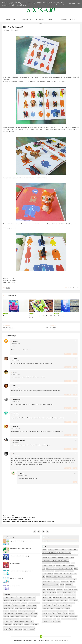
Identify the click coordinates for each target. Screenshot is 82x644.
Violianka (15, 427)
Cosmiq (58, 565)
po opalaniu (27, 624)
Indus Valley (45, 584)
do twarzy (12, 602)
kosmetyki (22, 605)
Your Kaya (49, 618)
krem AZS (6, 610)
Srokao (22, 474)
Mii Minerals (53, 592)
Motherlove (72, 594)
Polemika (50, 605)
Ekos (72, 570)
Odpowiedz (68, 354)
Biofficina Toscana (47, 562)
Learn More (72, 4)
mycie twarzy (33, 616)
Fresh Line (49, 576)
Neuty (66, 600)
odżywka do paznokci (25, 618)
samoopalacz (17, 626)
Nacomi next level (58, 597)
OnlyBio (76, 600)
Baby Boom (53, 557)
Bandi (72, 557)
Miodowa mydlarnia (67, 592)
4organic (50, 549)
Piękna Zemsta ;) (59, 316)
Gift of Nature (46, 578)
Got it (79, 4)
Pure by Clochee (61, 605)
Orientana (45, 602)
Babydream (61, 557)
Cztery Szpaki (71, 565)
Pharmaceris (58, 602)
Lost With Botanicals (70, 586)
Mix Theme (51, 640)
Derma (54, 568)
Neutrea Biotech (59, 600)
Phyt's (64, 602)
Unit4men (45, 616)
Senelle (68, 608)
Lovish (44, 589)
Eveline (56, 573)
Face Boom (62, 573)
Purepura (69, 605)
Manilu (66, 589)
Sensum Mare (46, 610)
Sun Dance (59, 610)
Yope (44, 618)
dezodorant (13, 600)
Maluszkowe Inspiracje (19, 440)
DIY (57, 19)
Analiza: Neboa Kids (15, 585)
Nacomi (50, 597)
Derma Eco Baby (69, 568)
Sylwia (15, 386)
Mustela (44, 597)
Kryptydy (6, 316)
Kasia (14, 454)
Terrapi (55, 613)
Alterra (58, 552)
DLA (44, 568)
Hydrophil (73, 581)
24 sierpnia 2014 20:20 (23, 476)
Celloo (73, 562)
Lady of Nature (69, 584)
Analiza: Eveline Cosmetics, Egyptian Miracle (21, 570)
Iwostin (62, 584)
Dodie (76, 568)
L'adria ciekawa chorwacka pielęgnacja (20, 555)
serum (24, 626)
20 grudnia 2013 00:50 (15, 429)
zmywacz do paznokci (29, 629)
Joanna (15, 372)
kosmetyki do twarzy (20, 608)
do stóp (6, 602)
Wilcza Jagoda (73, 616)
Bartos (54, 560)
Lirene (62, 586)
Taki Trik (64, 19)
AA (66, 549)
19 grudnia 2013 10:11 (15, 343)
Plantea (73, 602)
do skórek (33, 600)
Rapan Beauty (46, 608)
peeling (15, 624)
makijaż (35, 613)
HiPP (58, 581)
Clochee (44, 565)
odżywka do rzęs (8, 621)
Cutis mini (64, 565)
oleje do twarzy (30, 621)
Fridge (55, 576)
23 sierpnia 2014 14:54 (15, 456)
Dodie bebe (45, 570)
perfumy (21, 624)
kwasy (26, 613)
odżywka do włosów (19, 621)
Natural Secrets (50, 600)
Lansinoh (51, 586)
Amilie (69, 552)
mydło (5, 618)
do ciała (20, 600)
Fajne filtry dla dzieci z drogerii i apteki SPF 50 (22, 540)
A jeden (56, 549)
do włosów (24, 602)
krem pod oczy (19, 613)
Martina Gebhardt (73, 589)
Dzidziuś (52, 570)
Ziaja (59, 618)
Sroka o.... (32, 640)
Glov (52, 578)
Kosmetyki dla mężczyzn (10, 597)
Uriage (50, 616)
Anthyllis (55, 554)
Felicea (75, 573)
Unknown (15, 341)
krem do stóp (22, 610)
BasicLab (60, 560)
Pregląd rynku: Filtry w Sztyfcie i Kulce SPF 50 (22, 548)
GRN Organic (61, 576)
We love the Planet (58, 616)
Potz (55, 605)
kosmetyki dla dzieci (31, 605)
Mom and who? (59, 594)
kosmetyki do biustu (9, 608)
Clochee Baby (51, 565)
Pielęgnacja (39, 19)
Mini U (59, 592)
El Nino (44, 573)
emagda (15, 359)
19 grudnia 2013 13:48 (15, 374)
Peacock (15, 413)
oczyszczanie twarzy (14, 618)
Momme (66, 594)
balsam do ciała (21, 597)
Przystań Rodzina (18, 399)
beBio (74, 618)
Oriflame (51, 602)
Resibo (53, 608)
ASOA (70, 549)
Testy (41, 24)
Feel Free (69, 573)
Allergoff (44, 552)
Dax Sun (48, 568)
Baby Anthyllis (46, 557)
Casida (68, 562)
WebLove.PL (65, 640)
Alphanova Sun (52, 552)
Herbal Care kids (46, 581)
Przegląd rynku (27, 19)
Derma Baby (60, 568)
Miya (74, 592)
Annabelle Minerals (47, 554)
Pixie (68, 602)
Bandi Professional (47, 560)
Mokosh (52, 594)
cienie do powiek (31, 597)
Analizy (16, 19)
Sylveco (71, 610)
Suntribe (66, 610)
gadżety (73, 19)
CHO (63, 562)
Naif (74, 597)
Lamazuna (45, 586)
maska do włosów (15, 616)
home (8, 19)
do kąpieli (26, 600)
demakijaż (6, 600)
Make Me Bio (59, 589)
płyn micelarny (35, 624)
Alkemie (75, 549)
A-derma (62, 549)
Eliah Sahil (50, 573)
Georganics (68, 576)
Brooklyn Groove (56, 562)
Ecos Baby (67, 570)
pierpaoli (58, 621)
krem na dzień (30, 610)
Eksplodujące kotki (15, 563)
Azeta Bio (71, 554)
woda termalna (18, 629)
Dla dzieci (50, 19)
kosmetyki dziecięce (32, 608)
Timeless (60, 613)
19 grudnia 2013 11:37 (15, 361)
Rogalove (58, 608)
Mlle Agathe (45, 594)
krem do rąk (14, 610)
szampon (6, 629)
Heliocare (61, 578)
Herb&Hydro (74, 578)
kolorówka (16, 605)
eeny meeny (45, 621)
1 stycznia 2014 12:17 (15, 442)
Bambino (67, 557)
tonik (11, 629)
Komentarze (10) (15, 30)
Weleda (67, 616)
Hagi (56, 578)
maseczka (6, 616)
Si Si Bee (53, 610)
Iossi (51, 584)
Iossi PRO (56, 584)
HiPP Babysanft (65, 581)
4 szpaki (44, 549)
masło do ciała (24, 616)
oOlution (52, 621)
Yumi (54, 618)
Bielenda (66, 560)
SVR (63, 608)
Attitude (61, 554)
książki (8, 288)
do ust (18, 602)
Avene (66, 554)
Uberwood (72, 613)
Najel (44, 600)
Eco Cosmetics (59, 570)
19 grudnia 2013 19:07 (15, 402)
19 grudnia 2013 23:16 (15, 415)
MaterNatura (45, 592)
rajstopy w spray (8, 626)
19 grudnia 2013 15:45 (15, 388)
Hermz (54, 581)
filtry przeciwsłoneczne (34, 602)
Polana (44, 605)
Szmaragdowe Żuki (47, 613)
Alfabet (13, 283)
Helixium (67, 578)
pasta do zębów (8, 624)
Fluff (44, 576)
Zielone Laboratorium (66, 618)
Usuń (75, 354)
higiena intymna (8, 605)
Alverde (64, 552)
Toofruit (66, 613)
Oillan (71, 600)
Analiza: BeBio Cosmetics (17, 578)
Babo (76, 554)
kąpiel (30, 613)
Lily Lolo (57, 586)
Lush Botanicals (51, 589)
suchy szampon (31, 626)
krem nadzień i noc (9, 613)
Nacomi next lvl (68, 597)
